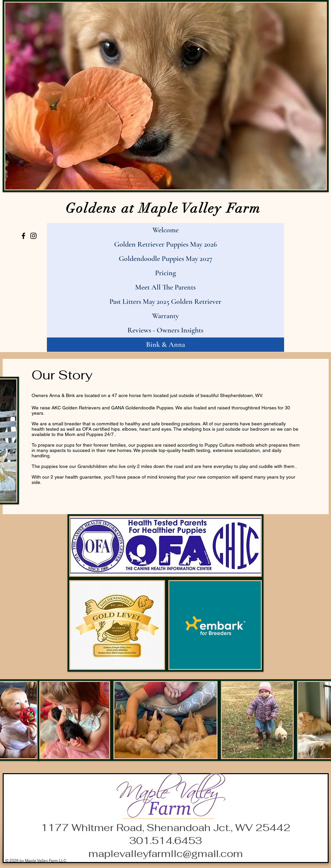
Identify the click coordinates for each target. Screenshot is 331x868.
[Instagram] (33, 236)
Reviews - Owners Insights (165, 330)
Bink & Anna (165, 344)
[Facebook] (23, 236)
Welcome (165, 230)
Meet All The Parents (165, 287)
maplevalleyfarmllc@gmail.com (166, 854)
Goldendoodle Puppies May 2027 (165, 259)
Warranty (165, 316)
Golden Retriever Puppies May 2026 (165, 244)
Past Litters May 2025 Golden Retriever (165, 302)
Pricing (165, 273)
